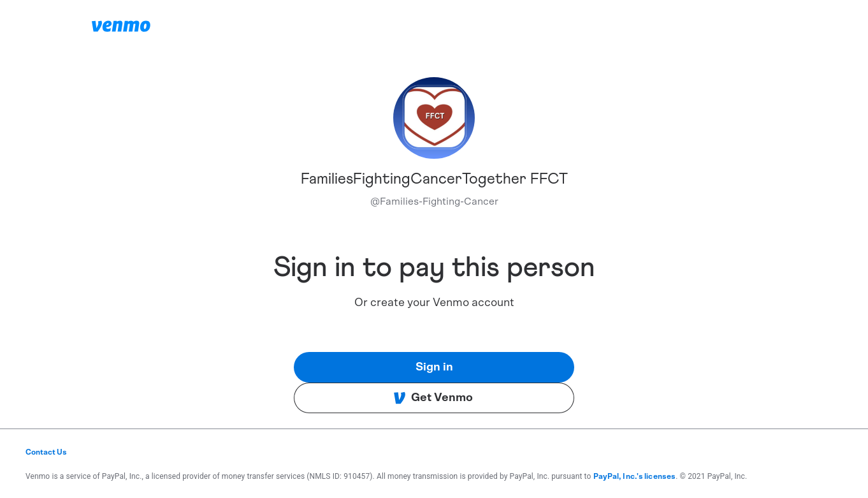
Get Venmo (433, 398)
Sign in (434, 367)
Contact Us (46, 452)
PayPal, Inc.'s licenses (635, 476)
